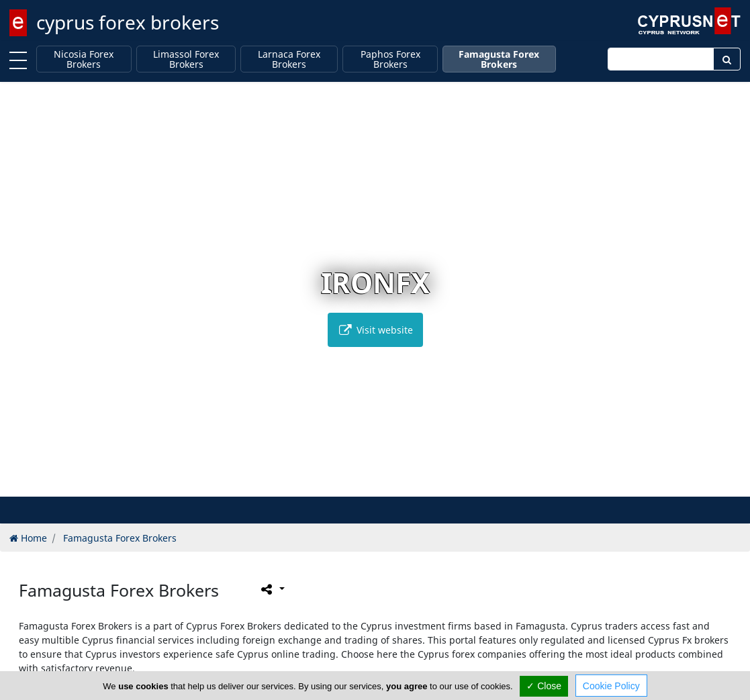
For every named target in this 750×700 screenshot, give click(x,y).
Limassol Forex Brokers (186, 59)
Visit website (375, 330)
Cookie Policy (611, 686)
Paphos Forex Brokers (390, 59)
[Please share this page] (272, 589)
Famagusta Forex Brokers (499, 59)
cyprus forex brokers (128, 22)
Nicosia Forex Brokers (84, 59)
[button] (347, 484)
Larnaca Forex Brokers (289, 59)
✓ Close (544, 686)
